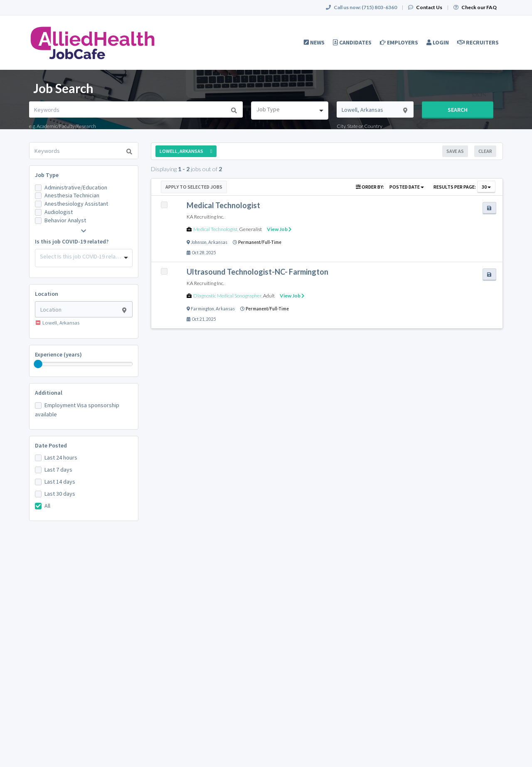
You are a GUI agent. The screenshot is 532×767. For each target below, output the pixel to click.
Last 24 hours (61, 457)
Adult (269, 296)
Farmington (202, 309)
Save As (455, 151)
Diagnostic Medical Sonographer (227, 296)
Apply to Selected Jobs (194, 187)
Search (458, 110)
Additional (49, 393)
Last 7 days (58, 470)
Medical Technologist (215, 229)
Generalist (250, 229)
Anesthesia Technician (72, 195)
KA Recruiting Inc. (205, 217)
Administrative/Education (76, 187)
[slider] (38, 364)
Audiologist (59, 212)
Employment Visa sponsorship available (77, 410)
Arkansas (218, 242)
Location (47, 294)
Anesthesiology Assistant (76, 204)
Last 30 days (60, 494)
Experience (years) (58, 354)
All (47, 506)
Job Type (47, 175)
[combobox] (289, 111)
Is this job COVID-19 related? (72, 241)
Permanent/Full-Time (260, 242)
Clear (485, 151)
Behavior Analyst (65, 220)
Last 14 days (60, 482)
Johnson (199, 242)
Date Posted (51, 445)
